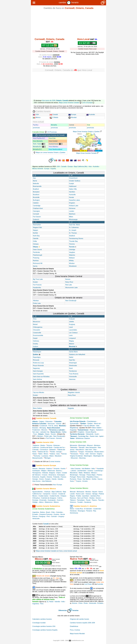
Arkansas (56, 445)
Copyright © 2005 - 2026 (61, 640)
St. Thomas (73, 233)
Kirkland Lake (74, 206)
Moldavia (87, 473)
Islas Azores (36, 481)
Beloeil (35, 324)
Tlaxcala (101, 500)
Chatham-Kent (38, 208)
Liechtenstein (82, 471)
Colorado (35, 450)
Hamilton (72, 192)
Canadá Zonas (40, 132)
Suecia (100, 479)
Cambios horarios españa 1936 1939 (82, 623)
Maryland (58, 456)
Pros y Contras (75, 630)
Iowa (58, 454)
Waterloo (72, 255)
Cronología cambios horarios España (45, 630)
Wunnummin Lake (71, 288)
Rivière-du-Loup (38, 363)
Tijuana (94, 500)
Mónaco (94, 473)
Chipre (58, 473)
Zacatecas (88, 502)
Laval (71, 327)
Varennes (72, 379)
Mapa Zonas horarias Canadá (87, 153)
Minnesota (73, 445)
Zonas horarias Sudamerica (43, 509)
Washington (88, 456)
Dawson (87, 438)
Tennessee (74, 454)
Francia (63, 477)
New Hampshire (91, 448)
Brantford (36, 195)
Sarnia (35, 266)
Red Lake (69, 285)
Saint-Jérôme (37, 379)
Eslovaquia (61, 475)
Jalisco (41, 502)
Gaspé (35, 338)
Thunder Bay (73, 241)
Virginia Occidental (76, 456)
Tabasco (73, 500)
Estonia (49, 477)
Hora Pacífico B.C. (39, 138)
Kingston (72, 203)
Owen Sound (37, 250)
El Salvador (88, 509)
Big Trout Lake (38, 279)
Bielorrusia (51, 471)
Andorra (49, 469)
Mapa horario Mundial (77, 634)
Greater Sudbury (75, 181)
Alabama (36, 445)
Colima (60, 498)
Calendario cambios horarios (42, 619)
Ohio (95, 450)
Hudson (36, 346)
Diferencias (63, 610)
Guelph (72, 184)
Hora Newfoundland (55, 149)
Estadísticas (74, 626)
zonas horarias (55, 462)
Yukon (72, 438)
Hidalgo (35, 502)
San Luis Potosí (83, 498)
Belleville (36, 184)
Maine (52, 456)
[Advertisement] (68, 24)
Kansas (64, 454)
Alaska (43, 445)
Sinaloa (92, 498)
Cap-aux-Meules (38, 392)
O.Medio (54, 117)
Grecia (41, 479)
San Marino (87, 479)
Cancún (54, 494)
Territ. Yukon (39, 144)
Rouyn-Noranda (38, 366)
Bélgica (44, 471)
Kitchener (72, 208)
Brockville (36, 197)
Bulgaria (52, 473)
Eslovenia (36, 477)
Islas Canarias (76, 469)
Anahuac (47, 492)
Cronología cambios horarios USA (44, 626)
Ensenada (43, 500)
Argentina (36, 512)
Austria (63, 469)
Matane (72, 344)
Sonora (98, 498)
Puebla (79, 496)
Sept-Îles (72, 360)
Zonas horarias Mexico (79, 488)
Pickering (36, 258)
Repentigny (37, 357)
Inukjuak (72, 319)
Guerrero (60, 500)
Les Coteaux (73, 333)
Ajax (34, 178)
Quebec (90, 424)
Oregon (81, 452)
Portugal (73, 477)
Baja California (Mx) (81, 166)
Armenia (57, 469)
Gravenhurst (73, 178)
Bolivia (42, 512)
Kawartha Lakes (75, 200)
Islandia (60, 479)
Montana (97, 445)
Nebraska (74, 448)
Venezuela (36, 519)
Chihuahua (36, 498)
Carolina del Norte (46, 448)
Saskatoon (100, 430)
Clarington (36, 211)
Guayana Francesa (46, 514)
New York (89, 450)
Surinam (54, 516)
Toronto (53, 434)
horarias (75, 610)
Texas (82, 454)
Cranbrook (44, 426)
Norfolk (35, 233)
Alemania (42, 469)
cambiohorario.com (78, 640)
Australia (91, 115)
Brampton (36, 192)
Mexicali (73, 492)
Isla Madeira (86, 469)
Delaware (53, 450)
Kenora (68, 279)
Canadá (54, 115)
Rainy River (69, 282)
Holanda (45, 473)
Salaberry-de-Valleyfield (77, 354)
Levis (71, 335)
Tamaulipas (81, 500)
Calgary (42, 422)
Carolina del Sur (59, 448)
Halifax (64, 432)
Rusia (79, 479)
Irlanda (54, 479)
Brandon (35, 428)
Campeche (47, 494)
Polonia (99, 475)
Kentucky (37, 456)
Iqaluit (101, 436)
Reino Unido (81, 477)
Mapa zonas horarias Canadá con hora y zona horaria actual (55, 551)
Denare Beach (90, 432)
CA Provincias (52, 132)
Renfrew (36, 261)
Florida (52, 452)
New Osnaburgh (71, 301)
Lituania (90, 471)
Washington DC (99, 456)
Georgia (59, 452)
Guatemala (97, 509)
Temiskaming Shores (76, 238)
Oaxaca (88, 494)
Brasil (48, 512)
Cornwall (36, 214)
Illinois (46, 454)
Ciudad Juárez (43, 496)
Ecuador (35, 514)
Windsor (72, 263)
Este (89, 125)
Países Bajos (91, 475)
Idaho (41, 454)
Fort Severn (37, 217)
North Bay (36, 236)
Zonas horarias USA (78, 442)
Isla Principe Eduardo (78, 421)
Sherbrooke (73, 366)
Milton (71, 217)
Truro (35, 434)
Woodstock (73, 266)
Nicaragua (81, 511)
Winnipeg (43, 428)
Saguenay (36, 368)
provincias (36, 128)
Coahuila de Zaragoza (49, 498)
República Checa (92, 477)
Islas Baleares (47, 481)
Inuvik (97, 434)
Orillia (35, 241)
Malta (81, 473)
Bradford (36, 189)
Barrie (35, 181)
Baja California (57, 492)
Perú (48, 516)
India (63, 602)
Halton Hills (73, 189)
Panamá (89, 511)
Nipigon (35, 230)
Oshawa (36, 244)
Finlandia (56, 477)
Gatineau (36, 341)
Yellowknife (90, 434)
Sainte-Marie (73, 352)
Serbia (94, 479)
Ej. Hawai (50, 602)
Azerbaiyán (36, 471)
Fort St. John (53, 426)
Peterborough (38, 255)
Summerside (74, 424)
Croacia (45, 475)
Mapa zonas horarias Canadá (70, 103)
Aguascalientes (38, 492)
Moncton (44, 430)
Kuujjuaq (72, 324)
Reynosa (73, 498)
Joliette (71, 322)
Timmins (72, 244)
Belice (72, 509)
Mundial (72, 117)
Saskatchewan (56, 144)
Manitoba (62, 426)
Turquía (78, 481)
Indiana (53, 454)
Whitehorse (80, 438)
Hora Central (53, 141)
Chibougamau (38, 327)
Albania (35, 469)
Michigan (48, 458)
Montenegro (74, 475)
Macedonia (74, 473)
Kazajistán (100, 469)
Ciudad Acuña (54, 496)
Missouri (90, 445)
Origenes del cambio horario (79, 619)
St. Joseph (73, 230)
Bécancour (37, 322)
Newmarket (37, 225)
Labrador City (45, 432)
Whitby (71, 261)
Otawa (47, 434)
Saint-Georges (38, 371)
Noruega (82, 475)
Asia (90, 166)
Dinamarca (52, 475)
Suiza (72, 481)
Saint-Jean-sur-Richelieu (41, 377)
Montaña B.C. (39, 147)
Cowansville (37, 333)
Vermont (93, 454)
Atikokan (36, 301)
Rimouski (36, 360)
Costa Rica (79, 509)
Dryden (35, 282)
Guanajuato (52, 500)
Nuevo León (80, 494)
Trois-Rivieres (74, 374)
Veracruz (73, 502)
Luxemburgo (98, 471)
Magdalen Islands (74, 392)
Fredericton (36, 430)
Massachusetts (37, 458)
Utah (87, 454)
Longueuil (72, 338)
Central (72, 125)
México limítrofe (38, 169)
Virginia (99, 454)
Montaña (54, 125)
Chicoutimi (36, 330)
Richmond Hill (38, 263)
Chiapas (63, 496)
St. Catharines (74, 227)
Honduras (73, 511)
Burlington (36, 200)
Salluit (71, 357)
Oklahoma (73, 452)
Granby (35, 344)
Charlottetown (92, 421)
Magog (71, 341)
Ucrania (85, 481)
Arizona (49, 445)
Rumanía (73, 479)
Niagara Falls (37, 227)
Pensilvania (89, 452)
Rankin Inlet (94, 436)
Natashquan (37, 352)
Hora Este (52, 138)
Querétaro (86, 496)
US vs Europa (89, 103)
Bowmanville (37, 186)
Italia (93, 469)
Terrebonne (73, 371)
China (80, 603)
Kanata (71, 197)
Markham (72, 214)
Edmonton (49, 422)
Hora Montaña (38, 141)
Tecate (88, 500)
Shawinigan (73, 363)
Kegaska (71, 408)
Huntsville (72, 195)
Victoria (59, 424)
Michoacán (80, 492)
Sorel (71, 368)
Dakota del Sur (43, 452)
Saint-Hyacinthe (38, 374)
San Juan (36, 432)
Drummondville (38, 335)
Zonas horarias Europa (79, 465)
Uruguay (61, 516)
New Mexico (80, 450)
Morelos (88, 492)
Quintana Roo (95, 496)
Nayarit (95, 492)
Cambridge (37, 206)
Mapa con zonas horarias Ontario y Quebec (49, 153)
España (53, 169)
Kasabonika (37, 288)
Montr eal (97, 424)
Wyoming (82, 458)
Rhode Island (99, 452)
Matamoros (49, 502)
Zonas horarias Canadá (79, 418)
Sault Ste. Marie (74, 225)
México (37, 117)
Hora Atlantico (53, 147)
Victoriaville (73, 377)
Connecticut (44, 450)
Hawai (34, 454)
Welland (72, 258)
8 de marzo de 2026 (49, 101)
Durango (35, 500)
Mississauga (73, 219)
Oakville (36, 238)
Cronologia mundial (39, 623)
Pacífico (36, 125)
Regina (92, 430)
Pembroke (36, 252)
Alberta (35, 422)
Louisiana (45, 456)
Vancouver (51, 424)
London (72, 211)
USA (36, 115)
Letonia (73, 471)
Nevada (82, 448)
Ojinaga (95, 494)
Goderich (36, 219)
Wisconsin (74, 458)
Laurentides (73, 330)
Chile (53, 512)
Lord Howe (88, 584)
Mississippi (82, 445)
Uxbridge (72, 250)
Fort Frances (37, 285)
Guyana (56, 514)
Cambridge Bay (83, 436)
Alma (35, 319)
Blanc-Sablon (37, 408)
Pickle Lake (37, 303)
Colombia (59, 512)
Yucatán (80, 502)
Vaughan (72, 252)
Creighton (81, 432)
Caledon (36, 203)
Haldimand (73, 186)
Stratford (72, 236)
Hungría (48, 479)
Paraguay (42, 516)
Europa (72, 115)
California (36, 448)
